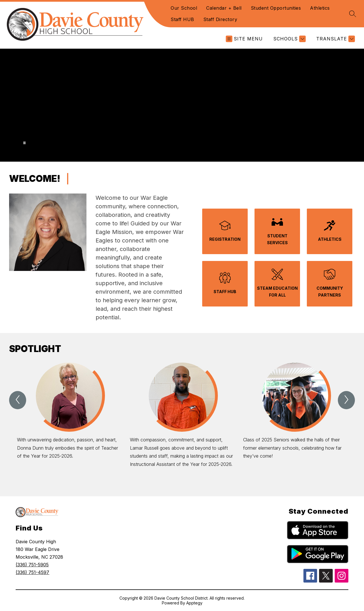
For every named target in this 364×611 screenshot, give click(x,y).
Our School (184, 8)
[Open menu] (244, 39)
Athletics (320, 8)
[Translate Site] (335, 39)
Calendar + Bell (224, 8)
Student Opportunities (276, 8)
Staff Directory (220, 19)
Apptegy (194, 603)
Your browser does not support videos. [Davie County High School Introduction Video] (182, 105)
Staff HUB (182, 19)
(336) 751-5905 (32, 565)
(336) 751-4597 (32, 572)
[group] (69, 424)
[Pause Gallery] (24, 143)
